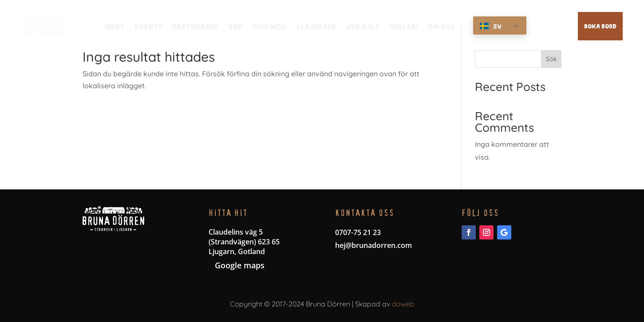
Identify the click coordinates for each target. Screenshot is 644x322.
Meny (115, 27)
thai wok (269, 27)
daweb (403, 304)
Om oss (441, 27)
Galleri (404, 27)
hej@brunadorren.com (373, 245)
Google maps (240, 265)
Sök (551, 59)
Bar (235, 27)
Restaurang (196, 27)
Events (148, 27)
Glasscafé (316, 27)
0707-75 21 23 (358, 232)
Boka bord (600, 26)
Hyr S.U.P (363, 27)
